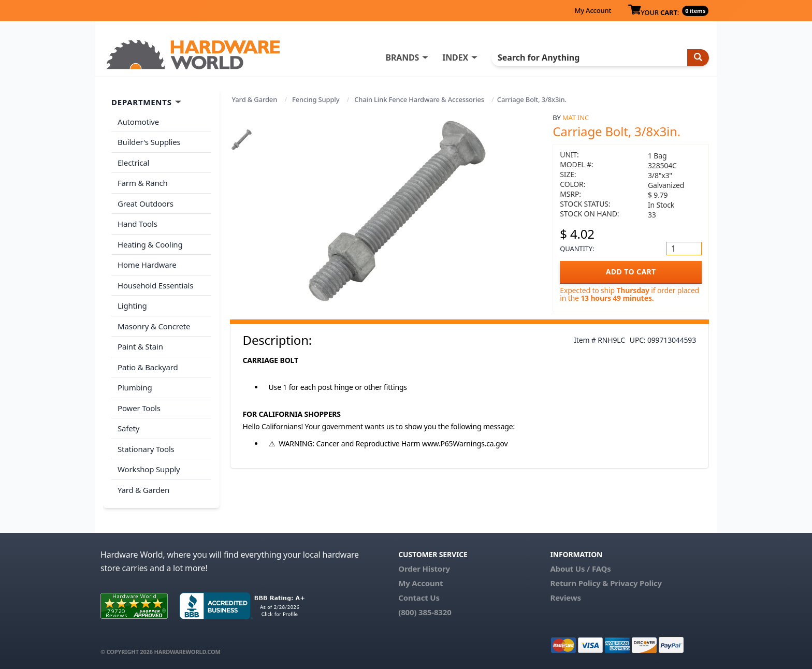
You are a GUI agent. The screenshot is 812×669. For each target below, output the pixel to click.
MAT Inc (576, 118)
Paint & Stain (140, 346)
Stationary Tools (146, 449)
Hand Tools (137, 224)
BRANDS (402, 57)
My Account (593, 10)
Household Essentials (155, 285)
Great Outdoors (146, 203)
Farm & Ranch (143, 183)
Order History (424, 569)
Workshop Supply (149, 469)
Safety (128, 428)
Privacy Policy (636, 583)
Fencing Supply (316, 99)
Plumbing (135, 387)
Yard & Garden (255, 99)
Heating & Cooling (150, 244)
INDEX (455, 57)
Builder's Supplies (149, 142)
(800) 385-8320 (425, 612)
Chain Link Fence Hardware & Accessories (419, 99)
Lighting (132, 306)
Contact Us (419, 598)
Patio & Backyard (148, 367)
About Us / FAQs (580, 569)
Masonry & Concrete (154, 326)
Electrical (133, 163)
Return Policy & (579, 583)
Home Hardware (147, 265)
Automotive (138, 122)
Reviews (565, 598)
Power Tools (139, 408)
